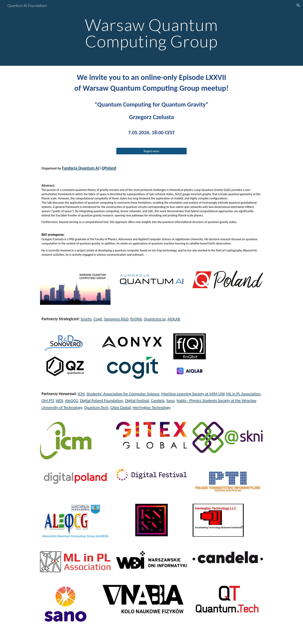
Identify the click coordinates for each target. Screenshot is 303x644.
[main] (151, 33)
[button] (298, 5)
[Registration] (151, 151)
